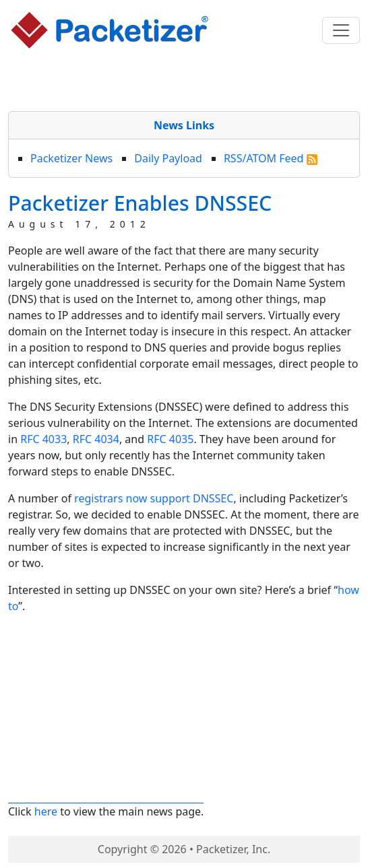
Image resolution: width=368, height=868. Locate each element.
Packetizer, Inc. (233, 849)
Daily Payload (168, 158)
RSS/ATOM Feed (271, 158)
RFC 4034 (96, 439)
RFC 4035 (170, 439)
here (46, 811)
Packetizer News (71, 158)
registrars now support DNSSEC (154, 498)
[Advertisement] (184, 83)
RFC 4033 (43, 439)
